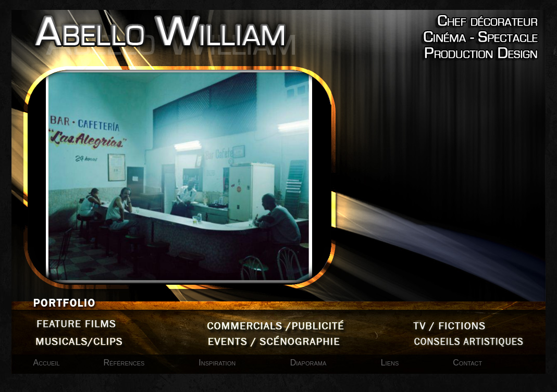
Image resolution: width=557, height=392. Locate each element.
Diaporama (310, 363)
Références (124, 363)
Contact (467, 363)
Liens (390, 363)
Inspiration (218, 363)
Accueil (47, 363)
